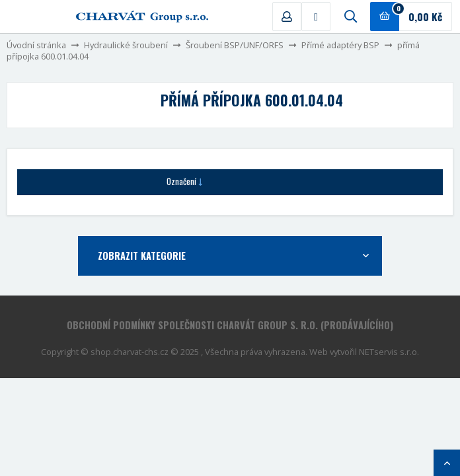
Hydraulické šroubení (126, 45)
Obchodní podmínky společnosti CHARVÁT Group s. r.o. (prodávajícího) (230, 325)
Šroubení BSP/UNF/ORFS (235, 45)
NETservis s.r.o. (389, 352)
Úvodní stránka (36, 45)
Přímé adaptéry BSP (340, 45)
